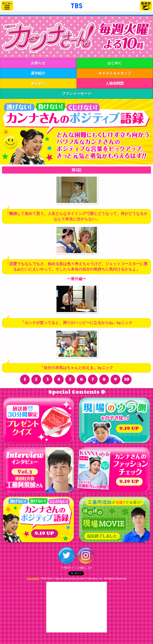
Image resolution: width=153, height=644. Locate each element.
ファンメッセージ (77, 93)
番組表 (146, 6)
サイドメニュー (7, 6)
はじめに (115, 63)
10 (127, 379)
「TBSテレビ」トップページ (77, 5)
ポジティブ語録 (39, 520)
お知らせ (38, 63)
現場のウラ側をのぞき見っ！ (114, 421)
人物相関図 (115, 83)
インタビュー (39, 470)
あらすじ (38, 83)
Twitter (66, 556)
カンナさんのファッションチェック (114, 470)
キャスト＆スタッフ (115, 73)
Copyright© (33, 578)
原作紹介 (38, 73)
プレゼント (39, 421)
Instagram (86, 556)
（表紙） (94, 470)
